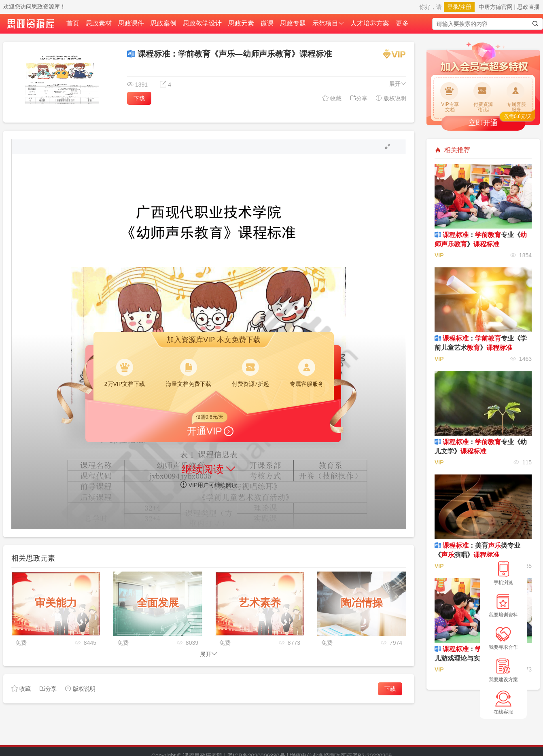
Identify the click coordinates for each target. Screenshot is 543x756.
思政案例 (163, 23)
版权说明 (391, 98)
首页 (73, 23)
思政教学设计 (202, 23)
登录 (453, 7)
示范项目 (328, 23)
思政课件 (131, 23)
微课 (267, 23)
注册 (466, 7)
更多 (402, 23)
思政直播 (528, 7)
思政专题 (293, 23)
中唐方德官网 (496, 7)
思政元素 (241, 23)
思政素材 (99, 23)
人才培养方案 (370, 23)
